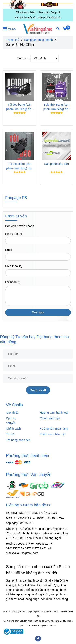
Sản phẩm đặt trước (50, 17)
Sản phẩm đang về (49, 12)
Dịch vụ (12, 418)
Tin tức (11, 434)
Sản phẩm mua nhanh (39, 40)
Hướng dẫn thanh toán (54, 413)
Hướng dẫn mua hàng (54, 429)
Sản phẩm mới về (25, 17)
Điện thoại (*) (14, 266)
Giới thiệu (13, 413)
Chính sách (15, 429)
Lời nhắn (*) (13, 282)
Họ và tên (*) (14, 234)
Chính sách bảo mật (53, 434)
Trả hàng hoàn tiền (18, 440)
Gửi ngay (38, 312)
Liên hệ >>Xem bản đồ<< (28, 505)
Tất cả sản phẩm (26, 12)
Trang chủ (13, 40)
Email (9, 250)
